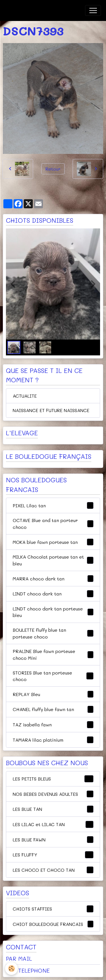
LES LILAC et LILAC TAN (53, 824)
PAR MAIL (19, 958)
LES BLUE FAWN (53, 840)
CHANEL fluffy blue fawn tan (53, 709)
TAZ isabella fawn (53, 725)
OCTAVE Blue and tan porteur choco (53, 524)
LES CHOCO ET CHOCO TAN (53, 870)
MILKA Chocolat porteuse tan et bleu (53, 560)
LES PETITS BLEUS (53, 779)
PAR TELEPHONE (28, 970)
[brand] (34, 10)
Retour (53, 169)
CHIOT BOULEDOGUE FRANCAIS (53, 924)
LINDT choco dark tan (53, 594)
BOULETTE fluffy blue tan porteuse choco (53, 633)
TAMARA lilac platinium (53, 740)
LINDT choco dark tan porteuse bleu (53, 612)
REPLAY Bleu (53, 694)
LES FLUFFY (53, 855)
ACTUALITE (25, 396)
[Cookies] (11, 969)
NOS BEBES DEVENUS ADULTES (53, 794)
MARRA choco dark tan (53, 579)
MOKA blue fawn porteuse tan (53, 542)
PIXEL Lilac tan (53, 506)
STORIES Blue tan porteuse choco (53, 676)
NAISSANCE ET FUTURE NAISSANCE (51, 410)
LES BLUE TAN (53, 809)
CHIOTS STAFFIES (53, 909)
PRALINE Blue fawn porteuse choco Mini (53, 655)
